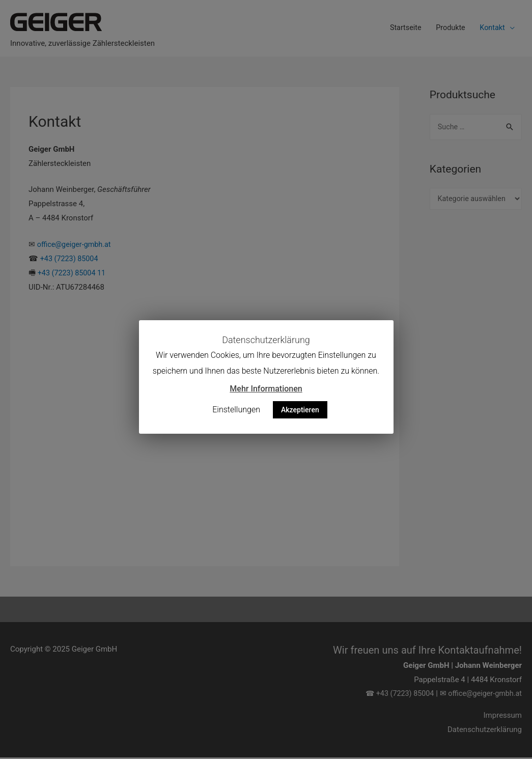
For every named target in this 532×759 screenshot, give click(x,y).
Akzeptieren (300, 410)
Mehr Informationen (266, 389)
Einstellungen (236, 410)
